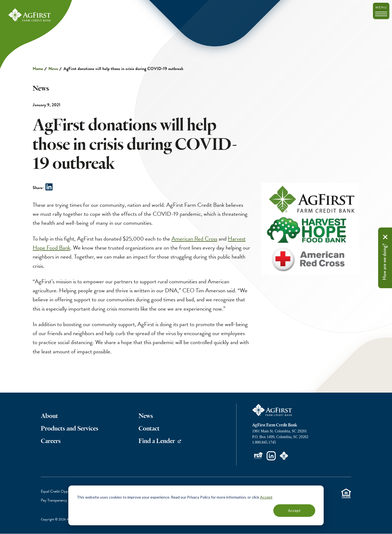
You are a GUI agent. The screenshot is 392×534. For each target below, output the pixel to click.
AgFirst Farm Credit (272, 410)
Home (38, 69)
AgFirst (30, 15)
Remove (385, 237)
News (53, 69)
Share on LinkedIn (49, 187)
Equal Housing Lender (346, 494)
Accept (266, 497)
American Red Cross (194, 239)
